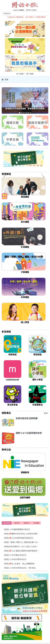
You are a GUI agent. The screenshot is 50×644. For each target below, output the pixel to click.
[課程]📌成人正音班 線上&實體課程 (19, 564)
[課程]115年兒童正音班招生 (15, 555)
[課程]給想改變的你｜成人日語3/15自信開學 (22, 546)
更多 (46, 413)
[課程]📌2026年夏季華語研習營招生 (19, 538)
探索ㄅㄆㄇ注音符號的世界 (29, 433)
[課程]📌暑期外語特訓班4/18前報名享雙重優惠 (23, 534)
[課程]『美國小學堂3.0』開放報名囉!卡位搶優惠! (24, 542)
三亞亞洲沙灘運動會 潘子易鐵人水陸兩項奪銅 (26, 17)
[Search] (25, 13)
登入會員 (30, 74)
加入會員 (20, 74)
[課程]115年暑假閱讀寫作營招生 (17, 529)
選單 (5, 79)
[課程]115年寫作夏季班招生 (15, 559)
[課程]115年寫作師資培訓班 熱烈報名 (20, 568)
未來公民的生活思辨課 (27, 418)
